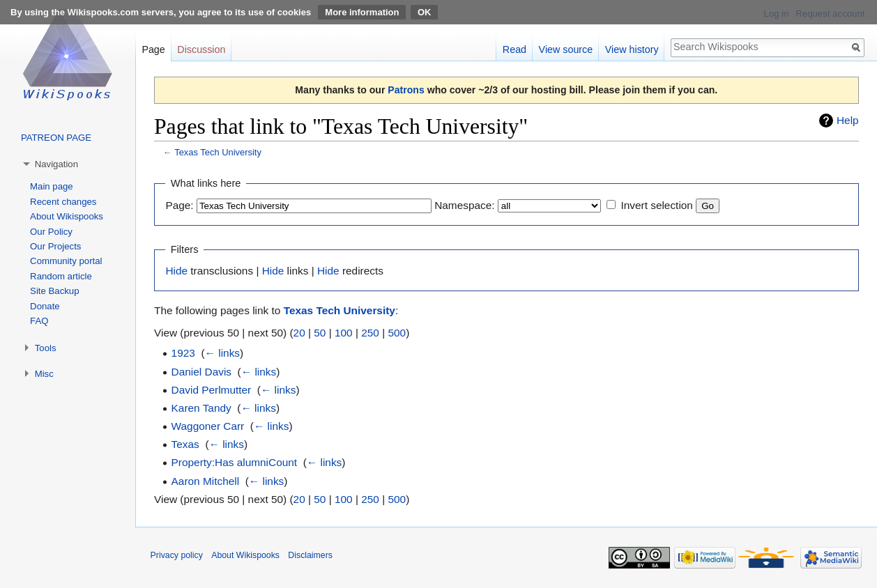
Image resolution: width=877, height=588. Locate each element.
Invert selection (657, 205)
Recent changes (63, 202)
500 (397, 333)
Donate (45, 306)
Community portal (66, 261)
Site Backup (54, 291)
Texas (185, 444)
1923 (183, 353)
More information (362, 12)
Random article (61, 276)
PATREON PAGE (56, 138)
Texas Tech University (218, 152)
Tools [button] (46, 348)
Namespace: (464, 205)
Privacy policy (177, 555)
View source (566, 49)
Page (153, 49)
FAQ (39, 321)
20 (299, 333)
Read (514, 49)
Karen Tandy (201, 408)
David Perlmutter (212, 390)
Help (848, 120)
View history (632, 49)
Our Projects (55, 246)
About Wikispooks (67, 216)
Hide (176, 271)
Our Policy (51, 232)
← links (222, 353)
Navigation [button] (56, 164)
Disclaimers (310, 555)
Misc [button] (44, 374)
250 (370, 333)
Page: (179, 205)
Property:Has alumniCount (235, 462)
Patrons (406, 90)
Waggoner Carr (208, 426)
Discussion (201, 49)
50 (320, 333)
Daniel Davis (201, 372)
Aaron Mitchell (206, 481)
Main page (52, 186)
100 (344, 333)
